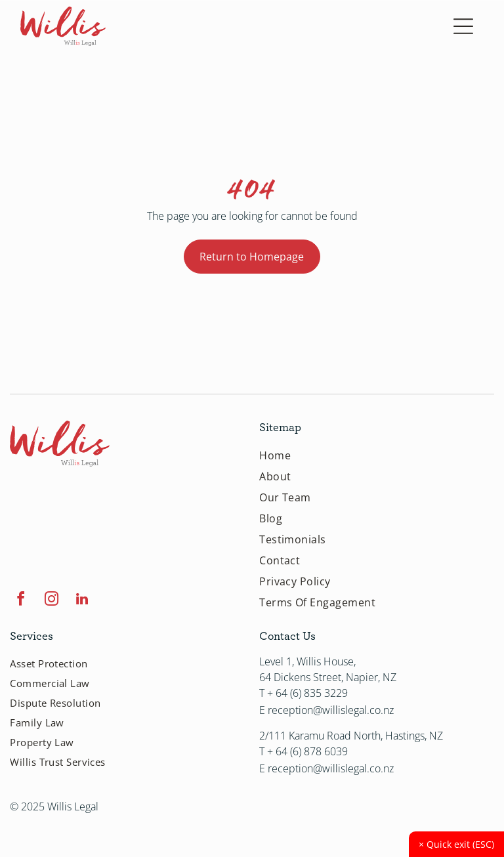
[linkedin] (82, 601)
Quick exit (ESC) (456, 844)
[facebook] (20, 601)
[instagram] (51, 601)
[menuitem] (377, 455)
